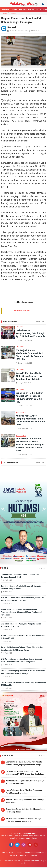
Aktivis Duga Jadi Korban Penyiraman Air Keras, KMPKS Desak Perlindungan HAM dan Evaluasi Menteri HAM (30, 445)
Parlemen (23, 9)
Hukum (38, 9)
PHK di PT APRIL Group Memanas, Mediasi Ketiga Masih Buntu (25, 801)
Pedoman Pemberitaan (35, 853)
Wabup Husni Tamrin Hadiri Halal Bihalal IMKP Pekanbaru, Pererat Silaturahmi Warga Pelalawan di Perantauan (21, 612)
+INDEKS (40, 322)
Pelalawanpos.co (24, 311)
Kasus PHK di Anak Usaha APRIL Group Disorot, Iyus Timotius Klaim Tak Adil (29, 376)
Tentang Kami (7, 853)
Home (4, 13)
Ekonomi (14, 9)
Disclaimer (33, 856)
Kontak (23, 856)
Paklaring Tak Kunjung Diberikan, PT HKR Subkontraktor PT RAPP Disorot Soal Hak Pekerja (25, 773)
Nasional (5, 9)
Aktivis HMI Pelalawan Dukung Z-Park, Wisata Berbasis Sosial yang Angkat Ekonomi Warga (24, 763)
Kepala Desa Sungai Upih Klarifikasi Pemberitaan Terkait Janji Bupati (25, 811)
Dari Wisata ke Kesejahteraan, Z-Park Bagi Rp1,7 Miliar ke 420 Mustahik (30, 333)
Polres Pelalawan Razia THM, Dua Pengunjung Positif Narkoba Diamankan (24, 792)
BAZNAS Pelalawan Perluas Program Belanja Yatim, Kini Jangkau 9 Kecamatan (23, 820)
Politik (31, 9)
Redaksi (19, 853)
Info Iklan (14, 856)
